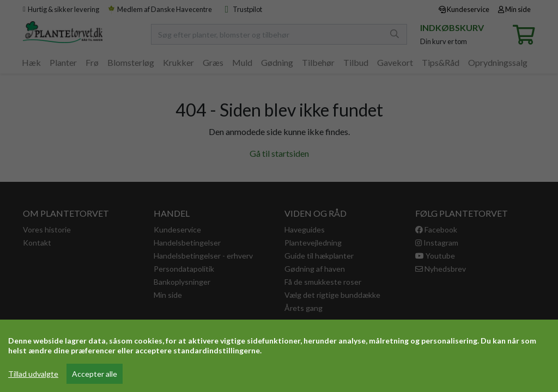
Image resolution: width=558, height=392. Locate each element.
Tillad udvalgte (33, 374)
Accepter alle (95, 374)
